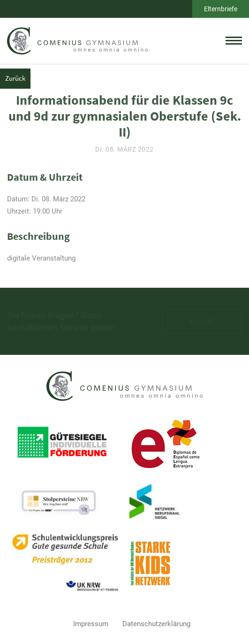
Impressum (91, 624)
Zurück (15, 78)
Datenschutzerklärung (156, 624)
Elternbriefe (221, 9)
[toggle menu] (234, 41)
